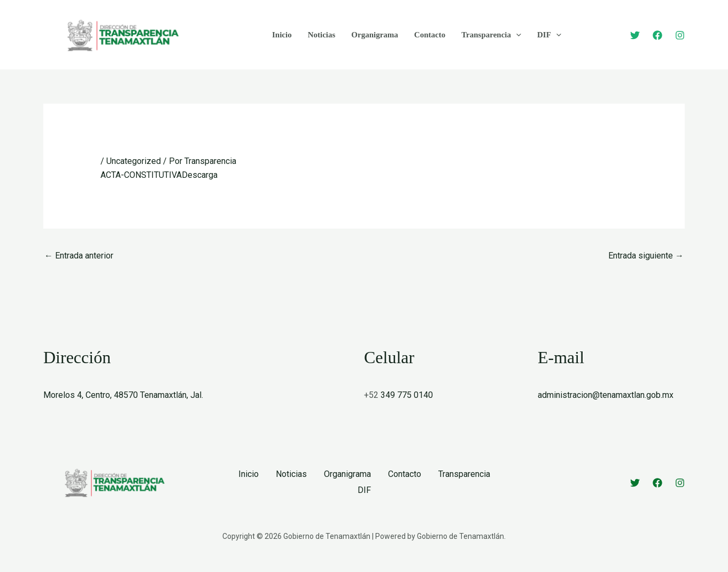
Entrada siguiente (646, 256)
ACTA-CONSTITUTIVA (141, 175)
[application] (516, 35)
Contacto (430, 35)
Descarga (200, 175)
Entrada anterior (79, 256)
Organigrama (375, 35)
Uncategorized (134, 161)
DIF (549, 35)
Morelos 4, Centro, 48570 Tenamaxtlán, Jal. (123, 395)
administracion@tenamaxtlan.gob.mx (606, 395)
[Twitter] (635, 35)
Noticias (322, 35)
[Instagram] (680, 35)
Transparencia (491, 35)
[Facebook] (657, 35)
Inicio (282, 35)
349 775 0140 (407, 395)
